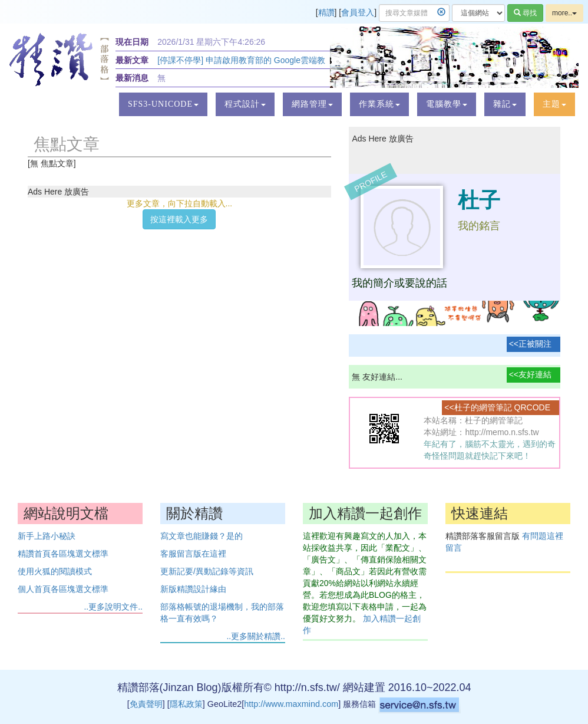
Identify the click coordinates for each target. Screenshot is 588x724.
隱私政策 (186, 704)
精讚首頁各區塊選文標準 (63, 554)
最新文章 (132, 60)
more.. (564, 13)
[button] (163, 104)
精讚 (326, 12)
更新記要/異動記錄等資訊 (207, 571)
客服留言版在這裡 (193, 554)
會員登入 (358, 12)
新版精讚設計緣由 (193, 589)
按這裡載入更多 (179, 219)
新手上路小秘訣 (47, 536)
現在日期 (132, 42)
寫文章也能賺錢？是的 (201, 536)
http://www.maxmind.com (291, 704)
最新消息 (132, 78)
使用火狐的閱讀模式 (55, 571)
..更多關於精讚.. (256, 636)
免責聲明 (146, 704)
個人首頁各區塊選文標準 (63, 589)
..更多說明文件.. (113, 607)
